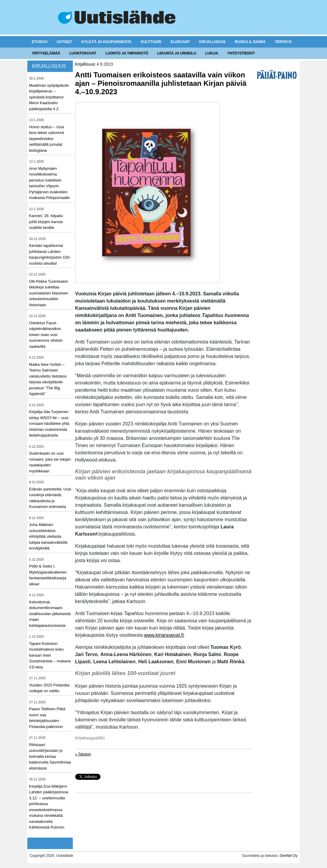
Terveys (283, 42)
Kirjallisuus (212, 42)
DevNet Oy (289, 856)
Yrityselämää (46, 53)
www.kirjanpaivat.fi (164, 635)
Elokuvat (180, 42)
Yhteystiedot (241, 53)
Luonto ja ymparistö (127, 53)
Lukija (212, 53)
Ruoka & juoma (250, 42)
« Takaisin (83, 754)
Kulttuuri (151, 42)
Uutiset (65, 42)
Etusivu (40, 42)
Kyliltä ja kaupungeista (106, 42)
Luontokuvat (83, 53)
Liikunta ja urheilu (177, 53)
